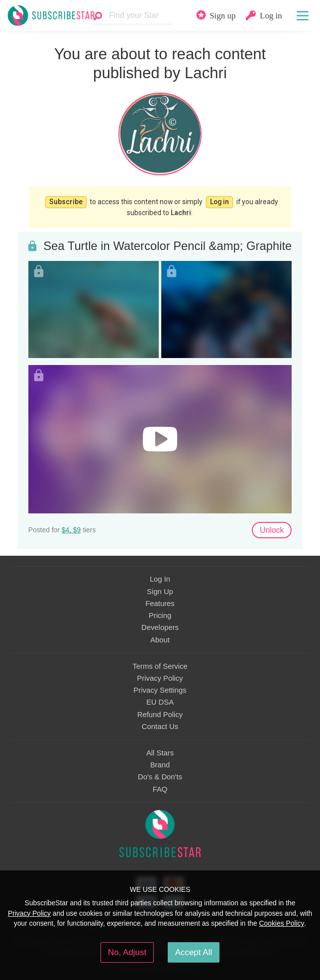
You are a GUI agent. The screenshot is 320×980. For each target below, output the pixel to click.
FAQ (160, 789)
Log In (160, 579)
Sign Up (160, 592)
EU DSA (160, 702)
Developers (160, 627)
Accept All (194, 952)
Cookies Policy (282, 923)
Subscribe (66, 202)
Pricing (160, 615)
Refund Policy (160, 715)
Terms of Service (160, 666)
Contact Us (160, 727)
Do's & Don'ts (160, 777)
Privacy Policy (160, 678)
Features (160, 604)
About (160, 640)
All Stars (160, 753)
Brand (160, 765)
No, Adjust (127, 952)
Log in (219, 202)
